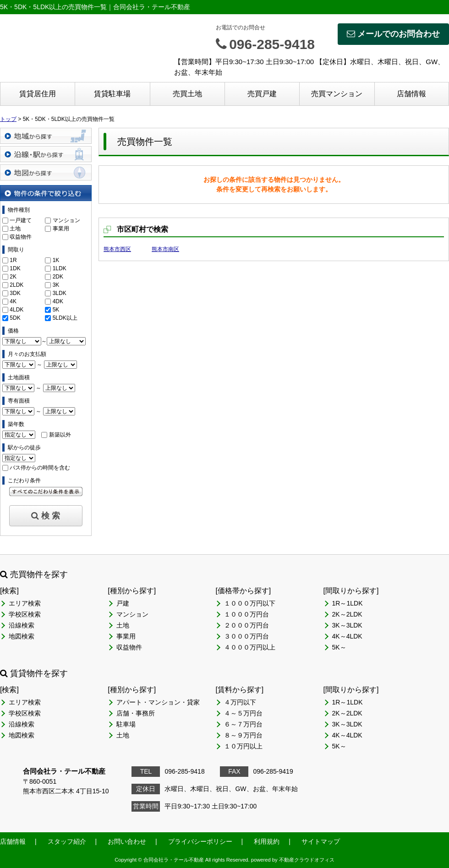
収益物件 (21, 237)
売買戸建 (262, 94)
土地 (15, 229)
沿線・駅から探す (46, 154)
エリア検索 (25, 603)
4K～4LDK (347, 636)
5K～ (339, 647)
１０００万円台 (246, 614)
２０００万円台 (246, 625)
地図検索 (22, 636)
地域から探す (46, 136)
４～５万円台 (243, 713)
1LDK (60, 268)
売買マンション (337, 94)
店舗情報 (411, 94)
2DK (58, 277)
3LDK (60, 293)
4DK (58, 301)
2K (13, 277)
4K (13, 301)
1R (13, 260)
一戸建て (21, 220)
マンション (66, 220)
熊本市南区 (165, 249)
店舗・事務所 (136, 713)
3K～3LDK (347, 625)
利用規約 (267, 841)
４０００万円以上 (250, 647)
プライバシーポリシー (200, 841)
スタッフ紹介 (67, 841)
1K (56, 260)
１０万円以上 (243, 746)
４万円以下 (240, 702)
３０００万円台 (246, 636)
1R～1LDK (348, 603)
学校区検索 (25, 614)
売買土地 (187, 94)
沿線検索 (22, 625)
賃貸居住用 (38, 94)
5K (56, 310)
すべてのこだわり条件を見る (46, 491)
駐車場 (126, 724)
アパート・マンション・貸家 (158, 702)
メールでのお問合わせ (393, 34)
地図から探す (46, 172)
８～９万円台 (243, 735)
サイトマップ (321, 841)
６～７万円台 (243, 724)
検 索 (46, 516)
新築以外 (60, 435)
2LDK (16, 285)
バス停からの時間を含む (40, 468)
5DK (15, 318)
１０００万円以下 (250, 603)
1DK (15, 268)
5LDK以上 (65, 318)
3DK (15, 293)
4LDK (16, 310)
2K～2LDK (347, 614)
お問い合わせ (127, 841)
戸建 (123, 603)
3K (56, 285)
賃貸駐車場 (112, 94)
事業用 (61, 229)
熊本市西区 (117, 249)
